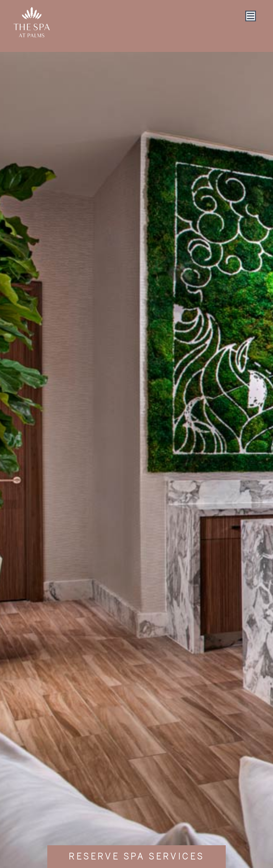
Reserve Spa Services (136, 857)
